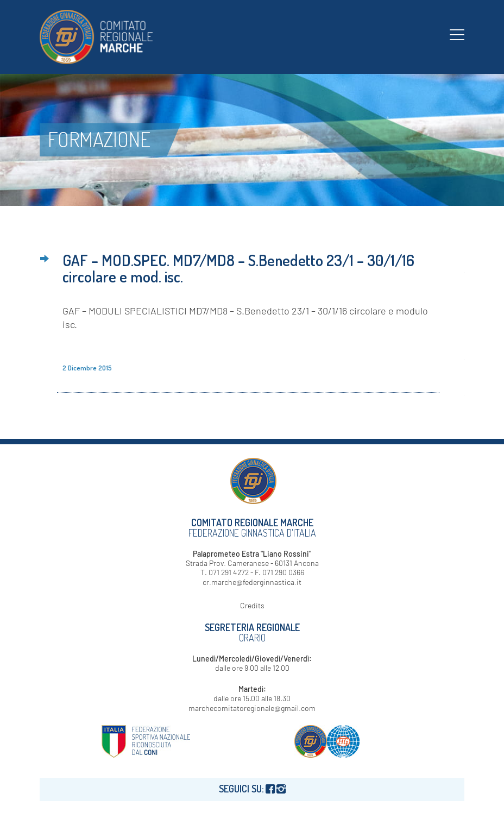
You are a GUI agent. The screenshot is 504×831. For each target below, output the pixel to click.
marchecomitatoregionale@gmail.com (252, 708)
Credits (252, 605)
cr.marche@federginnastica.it (252, 582)
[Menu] (457, 34)
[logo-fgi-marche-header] (96, 37)
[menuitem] (457, 34)
